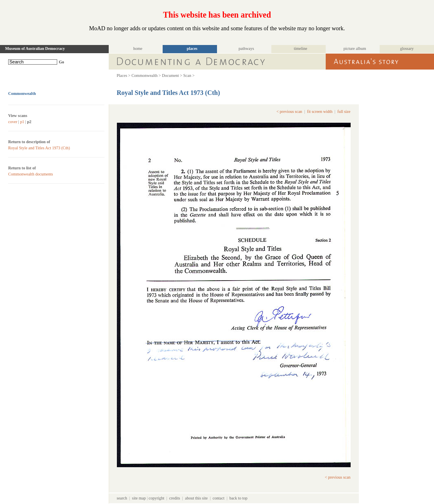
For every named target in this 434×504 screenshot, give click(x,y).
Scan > (189, 75)
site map (139, 498)
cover (13, 122)
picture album (355, 48)
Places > (124, 75)
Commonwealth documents (31, 174)
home (138, 48)
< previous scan (289, 111)
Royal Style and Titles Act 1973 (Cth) (39, 148)
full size (344, 111)
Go (62, 62)
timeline (301, 48)
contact (218, 498)
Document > (172, 75)
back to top (238, 498)
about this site (197, 498)
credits (175, 498)
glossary (407, 48)
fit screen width (320, 111)
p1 (22, 122)
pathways (246, 48)
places (192, 48)
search (122, 498)
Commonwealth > (146, 75)
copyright (157, 498)
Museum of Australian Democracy (35, 48)
